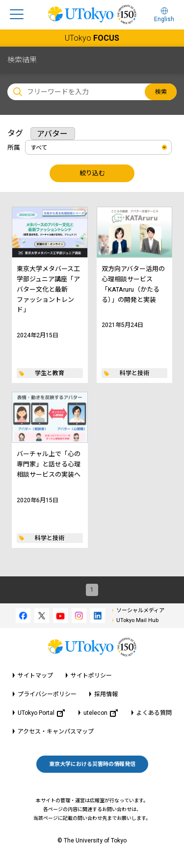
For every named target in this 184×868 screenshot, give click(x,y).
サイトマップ (35, 676)
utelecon (101, 713)
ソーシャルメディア (140, 610)
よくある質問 (154, 713)
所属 (14, 148)
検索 (161, 92)
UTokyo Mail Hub (137, 620)
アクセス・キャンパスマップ (56, 732)
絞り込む (92, 173)
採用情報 (106, 694)
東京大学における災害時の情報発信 (92, 764)
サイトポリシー (91, 676)
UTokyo (92, 38)
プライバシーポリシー (47, 694)
